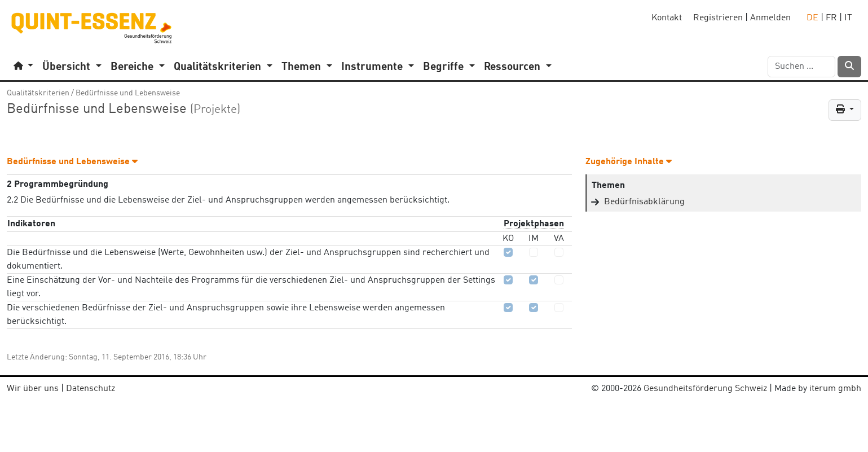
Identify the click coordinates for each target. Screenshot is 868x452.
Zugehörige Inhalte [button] (629, 162)
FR (831, 18)
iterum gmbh (835, 389)
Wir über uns (33, 389)
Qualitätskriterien (38, 93)
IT (848, 18)
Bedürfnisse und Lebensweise (128, 93)
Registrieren (718, 18)
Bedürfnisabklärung (644, 202)
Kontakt (667, 18)
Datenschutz (91, 389)
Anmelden (770, 18)
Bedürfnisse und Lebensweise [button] (72, 162)
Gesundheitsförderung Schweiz (705, 389)
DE (812, 18)
